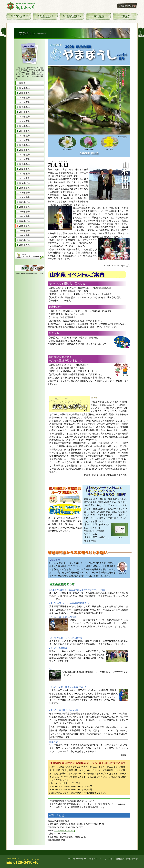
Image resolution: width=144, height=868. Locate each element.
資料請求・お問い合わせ (127, 859)
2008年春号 (25, 231)
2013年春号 (25, 145)
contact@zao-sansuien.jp (65, 830)
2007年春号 (25, 245)
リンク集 (109, 859)
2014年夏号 (25, 121)
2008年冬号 (25, 235)
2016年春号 (25, 88)
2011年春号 (25, 178)
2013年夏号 (25, 140)
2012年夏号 (25, 159)
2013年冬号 (25, 150)
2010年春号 (25, 193)
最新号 (22, 83)
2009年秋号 (25, 202)
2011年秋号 (25, 174)
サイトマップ (95, 859)
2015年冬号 (25, 93)
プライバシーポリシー (76, 859)
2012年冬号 (25, 169)
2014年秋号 (25, 117)
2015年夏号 (25, 102)
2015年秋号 (25, 98)
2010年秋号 (25, 183)
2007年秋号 (25, 240)
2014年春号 (25, 126)
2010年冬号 (25, 197)
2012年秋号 (25, 155)
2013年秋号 (25, 136)
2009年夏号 (25, 207)
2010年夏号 (25, 188)
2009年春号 (25, 212)
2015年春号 (25, 107)
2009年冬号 (25, 216)
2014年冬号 (25, 112)
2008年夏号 (25, 226)
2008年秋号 (25, 221)
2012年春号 (25, 164)
